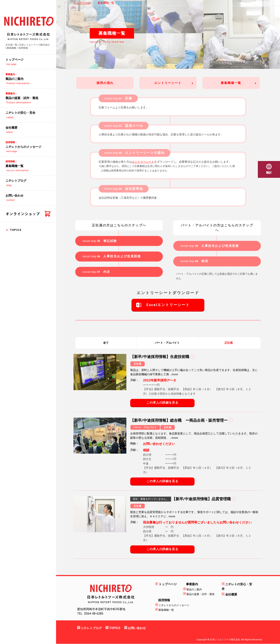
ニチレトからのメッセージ (174, 605)
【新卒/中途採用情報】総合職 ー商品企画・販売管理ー (179, 420)
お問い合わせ (137, 628)
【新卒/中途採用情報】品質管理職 (201, 499)
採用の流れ (105, 83)
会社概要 (231, 594)
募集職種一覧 (231, 83)
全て (106, 343)
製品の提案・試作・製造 (201, 594)
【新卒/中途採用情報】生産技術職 (160, 357)
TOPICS (16, 230)
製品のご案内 (194, 589)
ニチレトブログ (91, 628)
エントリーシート (168, 83)
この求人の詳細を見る (162, 403)
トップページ (82, 3)
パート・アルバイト (167, 343)
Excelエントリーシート (168, 305)
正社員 (229, 343)
